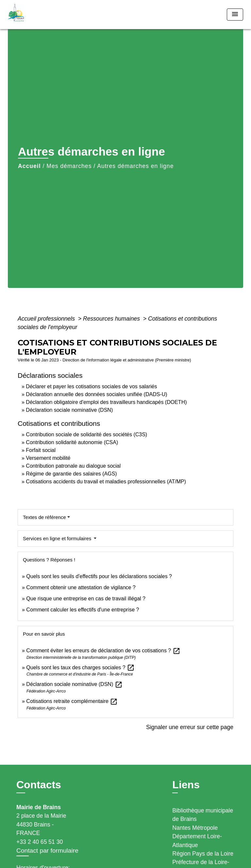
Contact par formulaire (47, 851)
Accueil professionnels (47, 319)
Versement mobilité (48, 458)
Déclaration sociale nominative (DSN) (69, 410)
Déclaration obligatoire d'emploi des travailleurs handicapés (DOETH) (106, 402)
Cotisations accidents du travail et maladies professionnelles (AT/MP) (106, 482)
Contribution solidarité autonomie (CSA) (72, 442)
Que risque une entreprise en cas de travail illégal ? (86, 599)
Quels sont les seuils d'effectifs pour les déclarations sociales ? (99, 576)
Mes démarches (69, 166)
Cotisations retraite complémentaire (72, 701)
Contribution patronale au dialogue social (73, 466)
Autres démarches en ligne (135, 166)
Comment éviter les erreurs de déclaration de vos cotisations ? (103, 651)
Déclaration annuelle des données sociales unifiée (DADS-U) (96, 394)
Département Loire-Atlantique (197, 841)
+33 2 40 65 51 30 (40, 842)
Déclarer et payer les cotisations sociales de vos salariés (91, 386)
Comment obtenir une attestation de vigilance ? (81, 587)
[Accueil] (32, 15)
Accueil (29, 166)
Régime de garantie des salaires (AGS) (71, 474)
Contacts (39, 785)
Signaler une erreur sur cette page (190, 727)
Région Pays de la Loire (203, 854)
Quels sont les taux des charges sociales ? (80, 668)
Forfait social (41, 450)
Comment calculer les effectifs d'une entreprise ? (83, 610)
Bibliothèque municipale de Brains (203, 815)
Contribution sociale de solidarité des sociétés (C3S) (86, 434)
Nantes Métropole (195, 828)
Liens (186, 785)
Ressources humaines (112, 319)
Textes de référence (44, 517)
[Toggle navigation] (235, 15)
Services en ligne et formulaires (58, 538)
